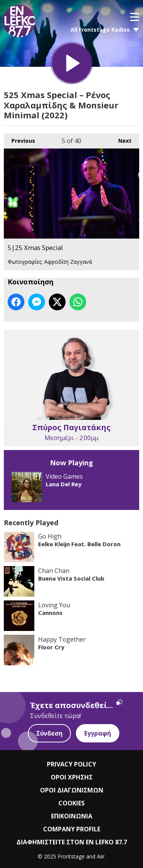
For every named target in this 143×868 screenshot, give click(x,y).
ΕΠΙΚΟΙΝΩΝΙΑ (72, 816)
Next (121, 139)
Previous (19, 139)
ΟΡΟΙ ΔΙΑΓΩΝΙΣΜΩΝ (72, 790)
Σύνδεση (49, 733)
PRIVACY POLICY (71, 764)
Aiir (101, 856)
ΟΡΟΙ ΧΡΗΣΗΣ (72, 777)
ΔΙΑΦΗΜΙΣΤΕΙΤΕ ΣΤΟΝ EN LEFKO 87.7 (72, 842)
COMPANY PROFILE (72, 829)
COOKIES (71, 803)
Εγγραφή (98, 733)
